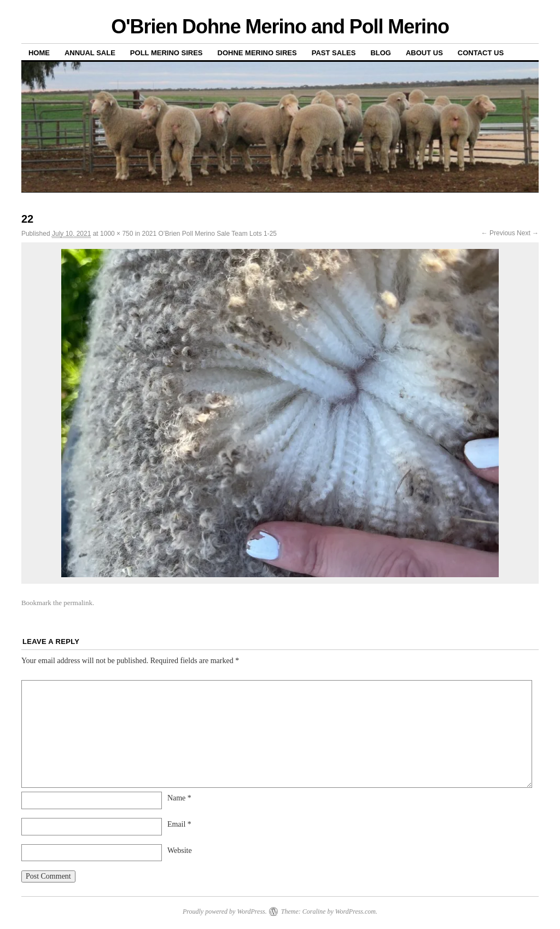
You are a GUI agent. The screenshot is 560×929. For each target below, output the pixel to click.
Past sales (334, 53)
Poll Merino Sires (167, 53)
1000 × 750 (116, 234)
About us (424, 53)
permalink (78, 603)
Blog (381, 53)
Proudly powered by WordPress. (225, 911)
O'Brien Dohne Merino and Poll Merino (280, 27)
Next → (528, 233)
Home (39, 53)
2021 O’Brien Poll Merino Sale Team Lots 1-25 (209, 234)
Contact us (481, 53)
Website (180, 850)
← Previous (498, 233)
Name (179, 798)
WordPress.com (355, 911)
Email (179, 824)
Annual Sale (90, 53)
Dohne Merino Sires (257, 53)
